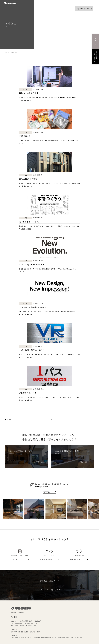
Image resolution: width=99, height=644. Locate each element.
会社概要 (13, 613)
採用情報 (21, 613)
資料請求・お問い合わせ (49, 581)
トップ (7, 53)
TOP (84, 3)
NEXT (9, 420)
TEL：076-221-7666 (17, 623)
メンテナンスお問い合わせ (50, 590)
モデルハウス (95, 41)
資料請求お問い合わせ (95, 57)
